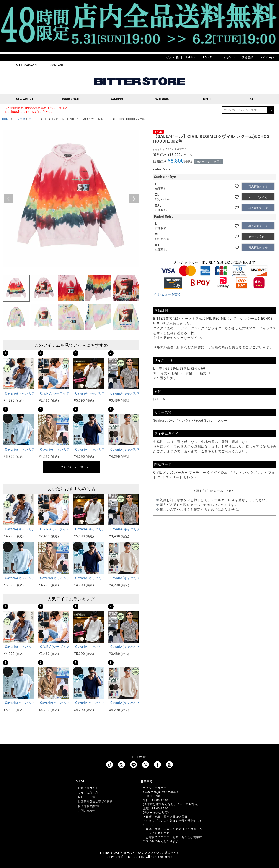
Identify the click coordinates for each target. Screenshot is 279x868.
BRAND (208, 99)
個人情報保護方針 (89, 806)
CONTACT (57, 65)
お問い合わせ (87, 811)
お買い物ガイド (88, 788)
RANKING (117, 99)
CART (253, 99)
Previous (8, 199)
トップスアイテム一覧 (69, 467)
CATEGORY (162, 99)
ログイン (230, 58)
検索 (270, 110)
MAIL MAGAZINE (27, 65)
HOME (6, 119)
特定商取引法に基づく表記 (95, 802)
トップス (20, 119)
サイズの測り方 (88, 792)
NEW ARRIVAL (26, 99)
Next (134, 199)
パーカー (34, 119)
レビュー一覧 (87, 797)
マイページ (267, 58)
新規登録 (248, 58)
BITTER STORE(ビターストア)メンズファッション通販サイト (139, 853)
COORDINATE (71, 99)
